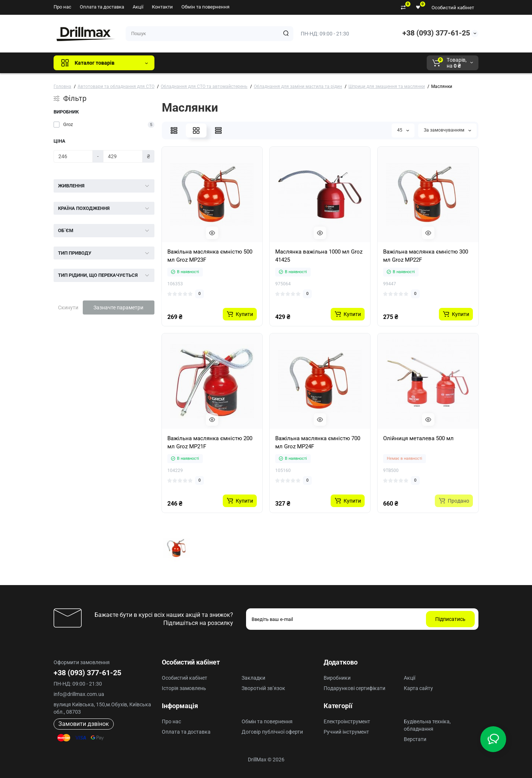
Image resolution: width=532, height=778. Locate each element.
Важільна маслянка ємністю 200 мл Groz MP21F (210, 442)
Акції (138, 7)
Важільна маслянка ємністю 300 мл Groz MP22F (426, 256)
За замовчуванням (447, 130)
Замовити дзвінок (84, 724)
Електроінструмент (347, 721)
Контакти (162, 7)
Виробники (337, 678)
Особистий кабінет (453, 8)
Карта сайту (418, 688)
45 (403, 130)
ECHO (263, 63)
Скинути (68, 308)
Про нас (62, 7)
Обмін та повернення (205, 7)
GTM (209, 63)
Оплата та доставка (102, 7)
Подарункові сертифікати (354, 688)
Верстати (415, 739)
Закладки (253, 678)
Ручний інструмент (346, 732)
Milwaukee (314, 63)
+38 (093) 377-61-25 (436, 33)
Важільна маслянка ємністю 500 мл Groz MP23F (210, 256)
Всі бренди (180, 63)
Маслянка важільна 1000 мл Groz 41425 (319, 256)
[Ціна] (73, 156)
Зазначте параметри (118, 308)
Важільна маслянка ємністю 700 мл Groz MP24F (318, 442)
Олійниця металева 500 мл (418, 438)
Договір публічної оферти (272, 732)
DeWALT (236, 63)
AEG (286, 63)
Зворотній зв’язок (263, 688)
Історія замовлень (184, 688)
